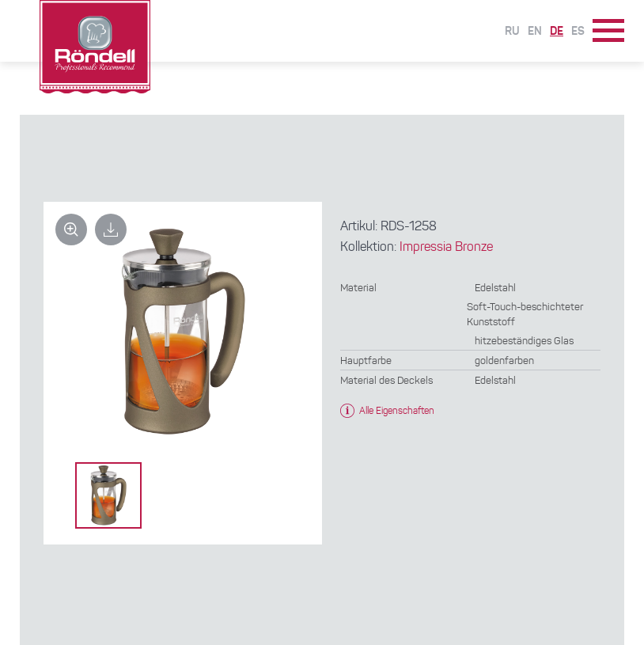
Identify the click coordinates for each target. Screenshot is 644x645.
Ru (512, 32)
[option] (108, 495)
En (535, 32)
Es (578, 32)
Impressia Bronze (446, 248)
